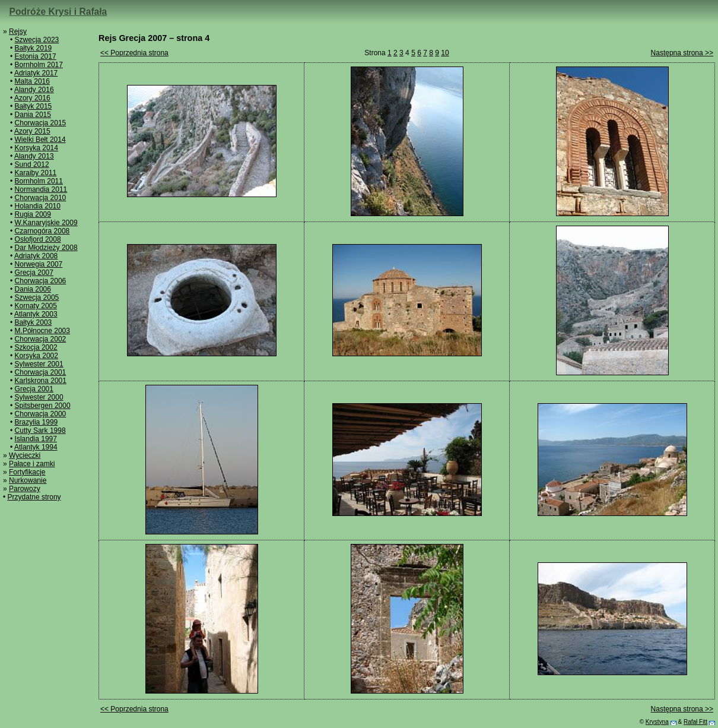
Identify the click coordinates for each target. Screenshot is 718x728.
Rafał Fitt (695, 722)
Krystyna (657, 722)
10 (445, 53)
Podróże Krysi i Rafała (58, 12)
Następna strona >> (682, 53)
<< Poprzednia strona (134, 53)
